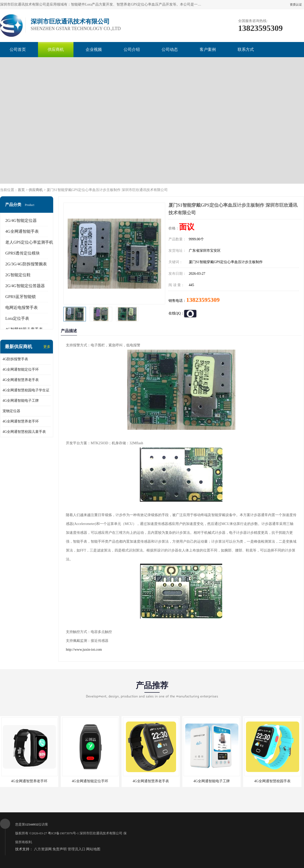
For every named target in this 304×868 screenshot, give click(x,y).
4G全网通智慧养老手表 (21, 380)
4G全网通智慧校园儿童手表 (24, 432)
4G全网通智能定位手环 (21, 369)
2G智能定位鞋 (18, 275)
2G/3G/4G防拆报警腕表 (26, 264)
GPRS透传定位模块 (23, 253)
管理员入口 (77, 849)
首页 (21, 190)
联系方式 (246, 49)
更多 (47, 347)
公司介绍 (132, 49)
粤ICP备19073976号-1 (63, 833)
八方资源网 (43, 849)
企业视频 (94, 49)
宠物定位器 (11, 411)
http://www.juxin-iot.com (84, 650)
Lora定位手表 (17, 318)
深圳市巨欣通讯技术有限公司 (101, 833)
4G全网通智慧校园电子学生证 (26, 390)
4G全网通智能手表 (22, 231)
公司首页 (18, 49)
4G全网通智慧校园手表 (272, 781)
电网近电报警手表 (22, 308)
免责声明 (60, 849)
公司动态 (170, 49)
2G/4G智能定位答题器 (25, 286)
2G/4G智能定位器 (21, 220)
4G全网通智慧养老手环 (21, 421)
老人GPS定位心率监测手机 (29, 242)
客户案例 (208, 49)
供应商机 (56, 49)
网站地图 (93, 849)
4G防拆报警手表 (15, 359)
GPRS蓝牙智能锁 (21, 297)
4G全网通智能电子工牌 (21, 401)
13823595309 (203, 300)
